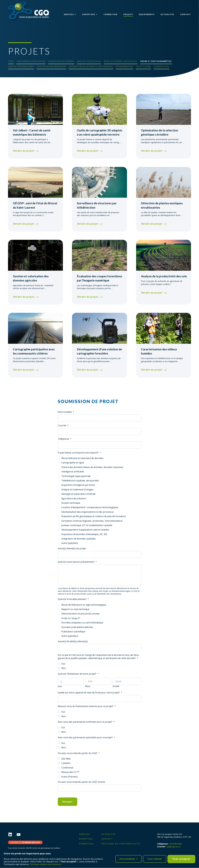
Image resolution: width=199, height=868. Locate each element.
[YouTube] (21, 835)
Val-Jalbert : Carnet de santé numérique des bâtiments (32, 132)
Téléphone (65, 439)
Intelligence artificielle (73, 472)
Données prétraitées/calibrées (77, 627)
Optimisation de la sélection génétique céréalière (159, 132)
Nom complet (66, 412)
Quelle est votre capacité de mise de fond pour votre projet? (90, 693)
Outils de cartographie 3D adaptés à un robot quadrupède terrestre (100, 132)
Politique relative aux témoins (45, 864)
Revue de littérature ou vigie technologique (84, 605)
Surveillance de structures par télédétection (97, 205)
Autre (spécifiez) (70, 543)
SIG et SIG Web (143, 66)
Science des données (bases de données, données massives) (92, 467)
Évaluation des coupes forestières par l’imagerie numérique (99, 278)
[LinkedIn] (12, 835)
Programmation (124, 66)
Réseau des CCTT (70, 772)
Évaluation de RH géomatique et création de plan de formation (94, 516)
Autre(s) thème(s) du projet (72, 549)
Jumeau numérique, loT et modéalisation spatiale (87, 525)
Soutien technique (71, 503)
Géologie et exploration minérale (78, 494)
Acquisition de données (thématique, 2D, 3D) (84, 534)
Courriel (63, 426)
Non (64, 668)
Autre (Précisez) (70, 777)
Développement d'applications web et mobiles (85, 530)
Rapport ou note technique (75, 609)
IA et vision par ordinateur (51, 66)
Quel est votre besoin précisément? (77, 562)
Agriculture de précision (74, 498)
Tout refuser (155, 858)
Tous (11, 61)
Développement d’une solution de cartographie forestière (99, 351)
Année (116, 686)
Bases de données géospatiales (121, 61)
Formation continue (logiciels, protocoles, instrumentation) (92, 521)
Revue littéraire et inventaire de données (82, 458)
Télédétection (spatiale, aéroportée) (80, 481)
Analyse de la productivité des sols (164, 276)
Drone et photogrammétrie (156, 61)
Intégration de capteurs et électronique (91, 66)
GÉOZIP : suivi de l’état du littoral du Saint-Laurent (35, 205)
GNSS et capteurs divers (21, 66)
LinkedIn (66, 763)
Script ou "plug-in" (71, 618)
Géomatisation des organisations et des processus (88, 512)
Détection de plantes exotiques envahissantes (162, 205)
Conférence (67, 768)
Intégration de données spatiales (78, 539)
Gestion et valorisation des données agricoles (31, 278)
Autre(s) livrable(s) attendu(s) (73, 641)
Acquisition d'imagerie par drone (78, 485)
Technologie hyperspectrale (76, 476)
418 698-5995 (176, 844)
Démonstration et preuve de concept (80, 614)
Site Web (66, 759)
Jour (60, 686)
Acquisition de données (61, 61)
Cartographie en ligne (73, 463)
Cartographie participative (31, 61)
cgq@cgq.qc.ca (173, 847)
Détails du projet (24, 151)
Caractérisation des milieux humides (159, 351)
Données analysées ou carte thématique (82, 623)
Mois (88, 686)
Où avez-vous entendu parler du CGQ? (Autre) (81, 782)
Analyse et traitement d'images (77, 489)
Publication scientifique (73, 632)
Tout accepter (181, 858)
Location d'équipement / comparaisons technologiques (90, 507)
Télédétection (161, 66)
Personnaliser (129, 859)
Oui (63, 664)
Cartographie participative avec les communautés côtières (34, 351)
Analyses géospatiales (89, 61)
